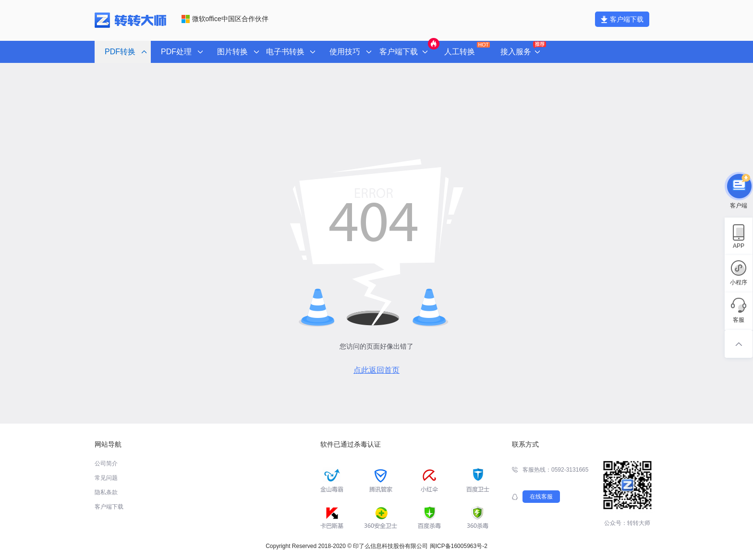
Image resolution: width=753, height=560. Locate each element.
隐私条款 (106, 492)
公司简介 (106, 463)
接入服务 (522, 49)
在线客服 (541, 497)
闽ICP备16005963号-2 (459, 546)
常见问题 (106, 478)
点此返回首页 (376, 370)
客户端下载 (622, 19)
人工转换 (466, 49)
